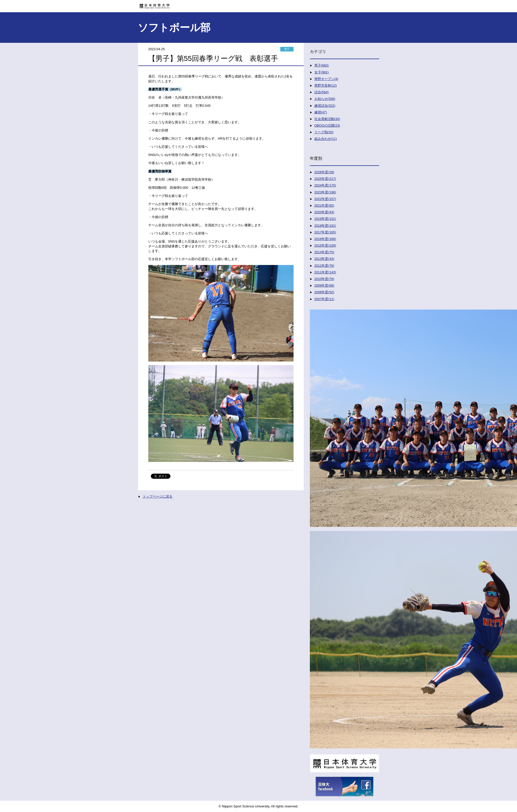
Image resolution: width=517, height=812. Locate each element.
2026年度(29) (324, 172)
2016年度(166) (325, 239)
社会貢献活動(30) (327, 119)
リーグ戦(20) (324, 132)
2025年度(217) (325, 179)
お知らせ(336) (325, 99)
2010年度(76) (324, 279)
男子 (287, 49)
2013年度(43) (324, 259)
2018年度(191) (325, 226)
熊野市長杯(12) (326, 85)
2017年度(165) (325, 232)
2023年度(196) (325, 192)
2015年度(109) (325, 245)
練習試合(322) (325, 106)
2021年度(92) (324, 205)
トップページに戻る (158, 496)
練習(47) (321, 112)
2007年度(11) (324, 299)
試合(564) (322, 92)
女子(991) (322, 72)
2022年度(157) (325, 199)
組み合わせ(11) (326, 139)
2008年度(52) (324, 292)
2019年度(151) (325, 219)
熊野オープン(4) (326, 79)
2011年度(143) (325, 272)
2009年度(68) (324, 285)
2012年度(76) (324, 266)
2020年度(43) (324, 212)
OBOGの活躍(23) (327, 125)
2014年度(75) (324, 252)
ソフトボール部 (174, 28)
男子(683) (322, 65)
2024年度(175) (325, 185)
